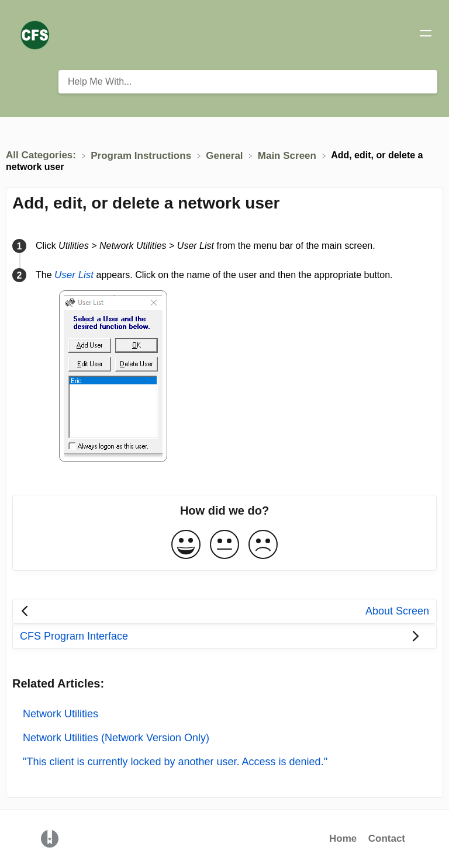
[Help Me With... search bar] (248, 82)
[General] (226, 155)
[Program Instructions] (142, 155)
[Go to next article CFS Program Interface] (224, 636)
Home (343, 839)
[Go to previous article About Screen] (224, 611)
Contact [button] (387, 839)
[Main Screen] (289, 155)
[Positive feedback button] (186, 545)
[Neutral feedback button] (224, 545)
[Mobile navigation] (426, 35)
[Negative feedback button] (263, 545)
